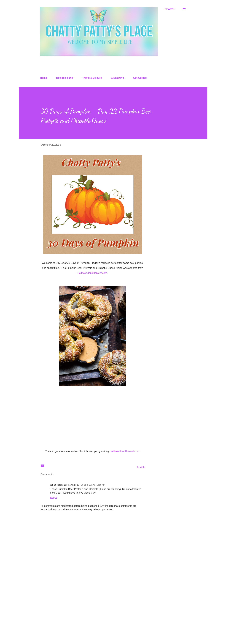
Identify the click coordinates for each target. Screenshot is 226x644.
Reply (54, 498)
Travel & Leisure (92, 78)
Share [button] (141, 467)
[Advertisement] (88, 605)
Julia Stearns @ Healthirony (65, 485)
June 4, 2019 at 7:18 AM (93, 485)
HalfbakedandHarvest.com (92, 273)
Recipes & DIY (65, 78)
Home (43, 78)
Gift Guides (140, 78)
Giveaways (117, 78)
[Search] (170, 9)
